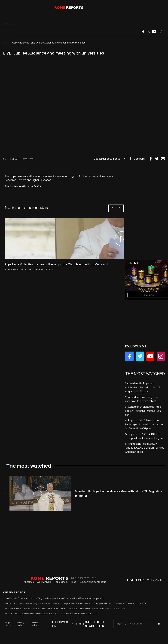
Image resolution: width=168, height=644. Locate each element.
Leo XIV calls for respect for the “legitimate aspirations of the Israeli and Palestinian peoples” (53, 598)
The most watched (109, 15)
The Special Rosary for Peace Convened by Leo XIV (120, 603)
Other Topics (66, 15)
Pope (17, 15)
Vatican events (36, 269)
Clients (115, 24)
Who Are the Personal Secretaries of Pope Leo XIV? (31, 608)
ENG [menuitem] (128, 24)
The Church (46, 15)
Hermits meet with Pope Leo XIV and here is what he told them (94, 608)
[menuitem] (129, 24)
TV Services (86, 15)
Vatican (29, 15)
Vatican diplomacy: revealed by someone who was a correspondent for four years (47, 603)
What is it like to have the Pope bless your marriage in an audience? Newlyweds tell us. (50, 614)
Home (6, 43)
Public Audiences (20, 43)
